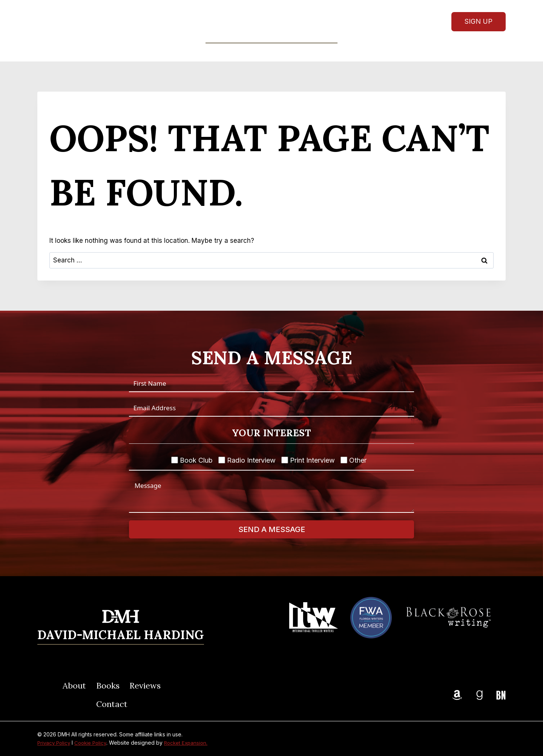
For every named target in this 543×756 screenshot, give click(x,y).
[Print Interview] (285, 460)
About (209, 52)
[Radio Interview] (222, 460)
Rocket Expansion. (192, 743)
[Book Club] (175, 460)
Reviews (288, 52)
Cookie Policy (94, 743)
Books (108, 685)
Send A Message (272, 529)
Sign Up (479, 21)
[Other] (344, 460)
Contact (331, 52)
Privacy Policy (55, 743)
